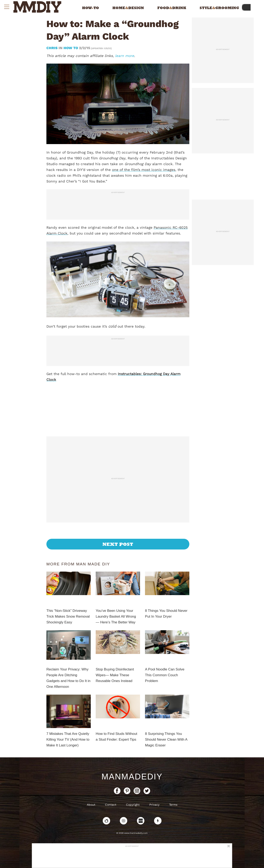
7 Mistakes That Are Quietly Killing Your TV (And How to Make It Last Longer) (68, 740)
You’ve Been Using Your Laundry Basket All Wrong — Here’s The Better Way (116, 616)
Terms (173, 805)
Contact (111, 805)
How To (71, 48)
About (91, 805)
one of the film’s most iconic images (144, 170)
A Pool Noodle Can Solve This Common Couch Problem (165, 675)
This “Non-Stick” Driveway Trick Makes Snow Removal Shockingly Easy (68, 616)
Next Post (118, 544)
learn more (125, 56)
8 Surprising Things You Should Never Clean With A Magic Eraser (166, 740)
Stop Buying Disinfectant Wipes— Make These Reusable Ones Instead (115, 675)
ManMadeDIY (132, 777)
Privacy (154, 805)
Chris (52, 48)
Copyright (133, 805)
